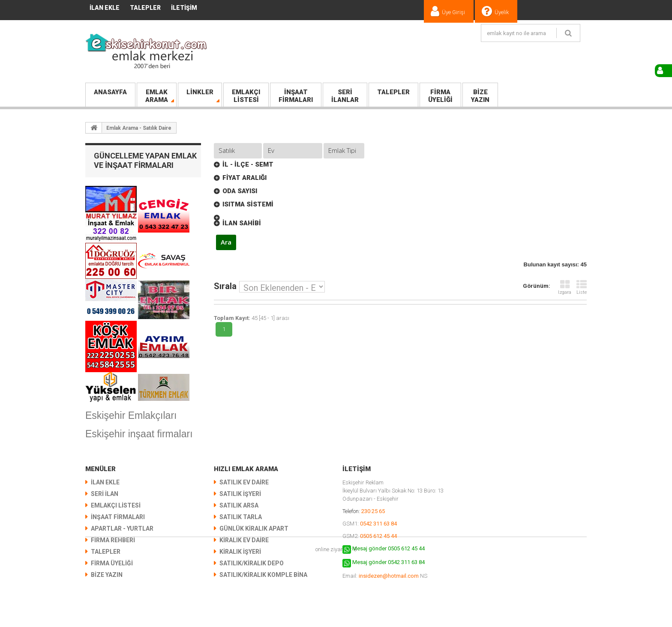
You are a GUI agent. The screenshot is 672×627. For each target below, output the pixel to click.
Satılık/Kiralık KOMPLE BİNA (263, 575)
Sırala (225, 285)
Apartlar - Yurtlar (122, 528)
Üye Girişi (453, 12)
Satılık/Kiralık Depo (252, 563)
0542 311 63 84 (378, 524)
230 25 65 (373, 511)
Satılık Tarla (241, 517)
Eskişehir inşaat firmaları (139, 434)
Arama (157, 96)
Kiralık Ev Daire (244, 540)
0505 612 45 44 (378, 536)
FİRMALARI (296, 96)
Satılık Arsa (239, 505)
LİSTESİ (246, 96)
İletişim (184, 8)
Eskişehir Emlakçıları (131, 415)
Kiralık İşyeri (240, 552)
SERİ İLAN (105, 494)
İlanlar (345, 96)
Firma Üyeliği (112, 563)
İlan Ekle (105, 8)
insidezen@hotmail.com (389, 576)
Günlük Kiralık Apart (254, 528)
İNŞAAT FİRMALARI (118, 517)
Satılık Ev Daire (244, 482)
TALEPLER (145, 8)
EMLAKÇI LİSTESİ (116, 505)
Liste (582, 287)
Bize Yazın (107, 575)
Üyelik (502, 12)
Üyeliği (440, 96)
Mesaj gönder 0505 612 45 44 (388, 548)
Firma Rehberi (113, 540)
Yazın (480, 96)
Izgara (565, 287)
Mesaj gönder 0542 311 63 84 (388, 562)
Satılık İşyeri (240, 494)
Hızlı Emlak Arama (246, 469)
